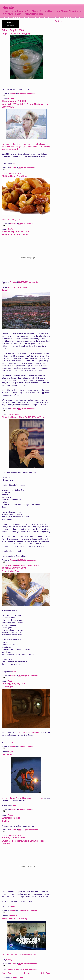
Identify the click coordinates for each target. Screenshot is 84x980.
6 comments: (31, 168)
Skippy (9, 960)
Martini (11, 99)
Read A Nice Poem (11, 571)
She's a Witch (14, 414)
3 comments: (31, 93)
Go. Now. (6, 821)
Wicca (16, 287)
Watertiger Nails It (11, 818)
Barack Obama (14, 566)
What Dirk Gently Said (11, 220)
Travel (5, 290)
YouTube (24, 287)
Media (10, 229)
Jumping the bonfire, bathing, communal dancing (22, 798)
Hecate (8, 7)
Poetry (11, 681)
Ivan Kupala (8, 755)
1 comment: (30, 746)
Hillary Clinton (27, 566)
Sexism (37, 566)
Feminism (33, 969)
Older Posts (46, 973)
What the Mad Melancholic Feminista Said (19, 955)
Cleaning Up (8, 687)
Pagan (11, 815)
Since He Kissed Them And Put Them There (24, 417)
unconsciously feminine (29, 733)
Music (10, 287)
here (14, 164)
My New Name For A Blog (15, 176)
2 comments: (31, 224)
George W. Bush (15, 173)
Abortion (12, 969)
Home (27, 973)
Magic (10, 752)
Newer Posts (7, 973)
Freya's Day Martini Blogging (16, 34)
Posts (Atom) (18, 978)
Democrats (13, 916)
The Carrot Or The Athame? (16, 235)
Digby (13, 906)
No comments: (32, 282)
